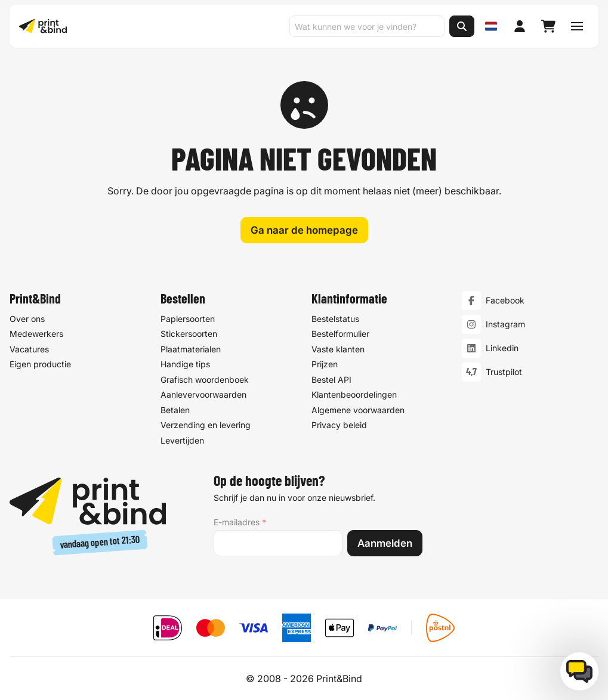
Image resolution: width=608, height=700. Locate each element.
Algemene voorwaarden (358, 410)
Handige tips (185, 364)
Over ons (27, 319)
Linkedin (502, 348)
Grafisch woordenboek (205, 380)
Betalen (175, 410)
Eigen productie (40, 364)
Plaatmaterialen (191, 349)
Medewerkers (36, 334)
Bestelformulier (340, 334)
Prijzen (325, 364)
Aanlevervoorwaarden (203, 394)
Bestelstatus (335, 319)
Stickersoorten (189, 334)
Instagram (505, 324)
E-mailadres (240, 522)
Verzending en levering (206, 425)
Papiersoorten (188, 319)
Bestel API (331, 380)
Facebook (505, 300)
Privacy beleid (339, 425)
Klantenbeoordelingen (354, 394)
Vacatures (29, 349)
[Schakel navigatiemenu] (577, 26)
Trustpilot (504, 372)
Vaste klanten (338, 349)
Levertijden (182, 440)
